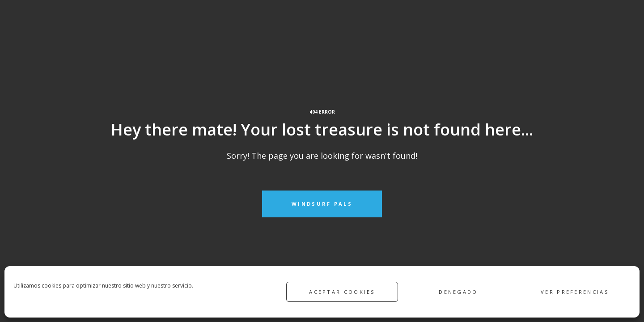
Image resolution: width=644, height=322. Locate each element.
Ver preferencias (575, 292)
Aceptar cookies (342, 292)
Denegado (458, 292)
